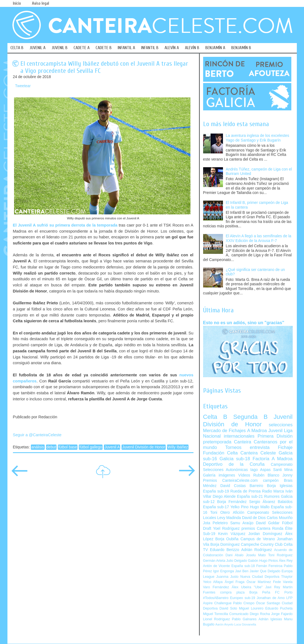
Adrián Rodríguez (256, 550)
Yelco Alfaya (213, 582)
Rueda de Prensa (246, 491)
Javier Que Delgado (265, 571)
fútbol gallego (91, 447)
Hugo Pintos (269, 561)
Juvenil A (112, 447)
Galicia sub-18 (235, 459)
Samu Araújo (242, 523)
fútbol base (68, 447)
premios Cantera (256, 529)
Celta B (215, 417)
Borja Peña (260, 592)
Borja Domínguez (225, 545)
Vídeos (244, 475)
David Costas (233, 486)
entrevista (260, 447)
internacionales (239, 436)
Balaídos (285, 502)
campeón (271, 481)
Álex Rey (286, 561)
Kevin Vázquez (232, 534)
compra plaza (232, 592)
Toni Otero (220, 513)
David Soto (228, 608)
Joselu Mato (256, 555)
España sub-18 (243, 566)
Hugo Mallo (260, 507)
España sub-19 (216, 491)
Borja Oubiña (227, 539)
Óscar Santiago (268, 603)
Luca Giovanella (245, 624)
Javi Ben (242, 571)
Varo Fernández (216, 587)
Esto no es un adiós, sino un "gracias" (244, 323)
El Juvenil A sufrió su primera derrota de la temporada (65, 225)
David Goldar (268, 523)
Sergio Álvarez (262, 502)
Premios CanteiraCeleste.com (231, 481)
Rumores (272, 497)
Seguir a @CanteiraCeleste (37, 435)
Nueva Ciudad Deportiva (260, 577)
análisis (38, 447)
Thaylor (287, 577)
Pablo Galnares (244, 619)
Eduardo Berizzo (225, 550)
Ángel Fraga (235, 582)
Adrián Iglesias (270, 619)
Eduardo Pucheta (279, 608)
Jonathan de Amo (271, 598)
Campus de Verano (258, 539)
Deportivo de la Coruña (234, 464)
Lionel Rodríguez (217, 619)
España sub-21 (250, 497)
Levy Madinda (229, 518)
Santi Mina (283, 470)
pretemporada (217, 442)
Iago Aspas (260, 470)
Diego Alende (224, 497)
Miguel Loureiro (251, 608)
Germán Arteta (214, 561)
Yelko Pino (240, 507)
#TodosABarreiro (216, 598)
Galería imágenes (219, 475)
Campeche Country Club (262, 545)
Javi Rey (273, 587)
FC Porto (284, 592)
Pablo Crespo (244, 603)
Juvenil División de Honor (144, 447)
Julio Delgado (237, 561)
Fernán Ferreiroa (269, 566)
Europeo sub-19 (243, 598)
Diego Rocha (260, 614)
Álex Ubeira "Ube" (247, 587)
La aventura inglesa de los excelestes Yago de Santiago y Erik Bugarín (257, 138)
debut (51, 447)
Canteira (243, 442)
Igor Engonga (223, 571)
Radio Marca (273, 491)
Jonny (288, 475)
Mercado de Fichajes (224, 431)
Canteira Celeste (258, 453)
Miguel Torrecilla (216, 614)
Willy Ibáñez (178, 447)
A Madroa (257, 431)
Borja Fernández (232, 502)
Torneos (233, 447)
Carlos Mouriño (280, 518)
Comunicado (239, 614)
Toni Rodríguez (280, 555)
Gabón (253, 561)
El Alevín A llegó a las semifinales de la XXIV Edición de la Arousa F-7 (259, 238)
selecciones (281, 425)
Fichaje (285, 447)
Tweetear (23, 86)
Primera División (275, 436)
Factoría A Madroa (273, 459)
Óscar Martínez (259, 582)
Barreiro (256, 486)
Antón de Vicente (217, 566)
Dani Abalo (234, 555)
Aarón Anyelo (224, 624)
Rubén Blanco (266, 475)
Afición (239, 513)
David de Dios (254, 518)
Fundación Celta (220, 453)
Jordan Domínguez (265, 534)
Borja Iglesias (280, 486)
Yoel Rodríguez (226, 529)
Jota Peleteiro (216, 523)
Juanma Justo (227, 577)
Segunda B (250, 417)
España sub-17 (216, 507)
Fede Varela (283, 582)
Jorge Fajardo (282, 614)
